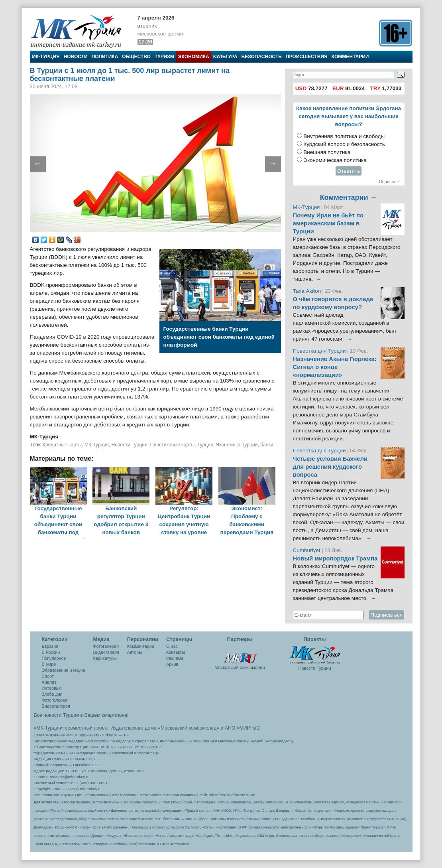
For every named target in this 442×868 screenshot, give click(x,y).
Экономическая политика (335, 160)
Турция (205, 445)
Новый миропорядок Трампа (335, 558)
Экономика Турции (237, 445)
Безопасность (262, 57)
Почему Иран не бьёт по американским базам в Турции (328, 223)
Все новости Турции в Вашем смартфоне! (81, 715)
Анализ (49, 682)
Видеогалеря (106, 652)
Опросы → (389, 181)
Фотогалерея (55, 700)
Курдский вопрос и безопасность (344, 144)
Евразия (50, 646)
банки (267, 445)
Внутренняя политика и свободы (344, 136)
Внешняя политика (327, 152)
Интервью (52, 688)
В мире (49, 664)
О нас (172, 646)
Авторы (135, 652)
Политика (105, 57)
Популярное (54, 658)
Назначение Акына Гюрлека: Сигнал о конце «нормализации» (335, 367)
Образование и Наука (64, 670)
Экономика (194, 57)
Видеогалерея (56, 706)
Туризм (164, 57)
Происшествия (307, 57)
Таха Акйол (307, 291)
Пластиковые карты (173, 445)
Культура (225, 57)
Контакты (176, 652)
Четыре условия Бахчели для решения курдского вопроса (330, 467)
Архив (172, 664)
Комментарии (350, 57)
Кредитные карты (62, 445)
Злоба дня (52, 694)
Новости (76, 57)
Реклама (175, 658)
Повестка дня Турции (320, 351)
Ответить (349, 171)
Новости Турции (130, 445)
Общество (136, 57)
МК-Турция (46, 57)
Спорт (48, 676)
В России (51, 652)
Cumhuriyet (307, 550)
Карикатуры (105, 658)
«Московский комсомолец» (189, 728)
